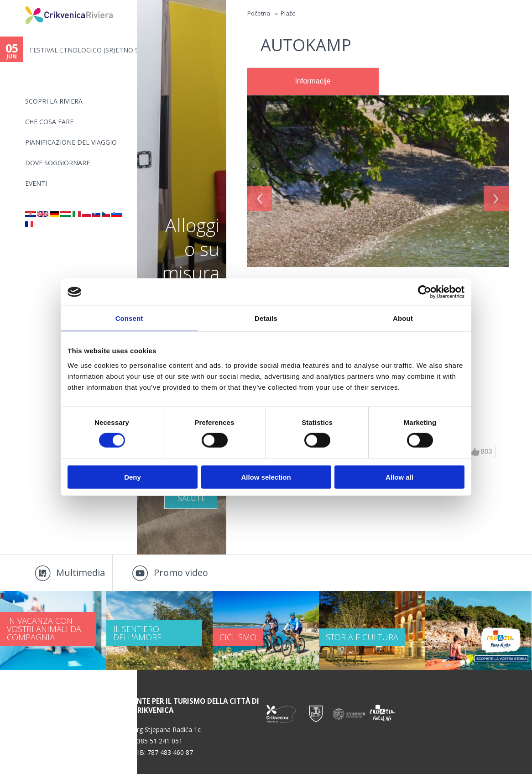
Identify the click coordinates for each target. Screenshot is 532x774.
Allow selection (266, 477)
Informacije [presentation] (313, 81)
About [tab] (403, 318)
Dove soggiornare (57, 163)
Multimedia (81, 573)
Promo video (181, 573)
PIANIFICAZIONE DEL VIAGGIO (71, 142)
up (475, 452)
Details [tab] (266, 318)
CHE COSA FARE (49, 122)
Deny (133, 477)
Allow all (399, 477)
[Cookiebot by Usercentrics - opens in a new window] (425, 292)
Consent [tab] (129, 318)
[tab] (313, 82)
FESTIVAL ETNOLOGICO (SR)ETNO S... (83, 50)
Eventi (36, 183)
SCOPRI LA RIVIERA (54, 101)
